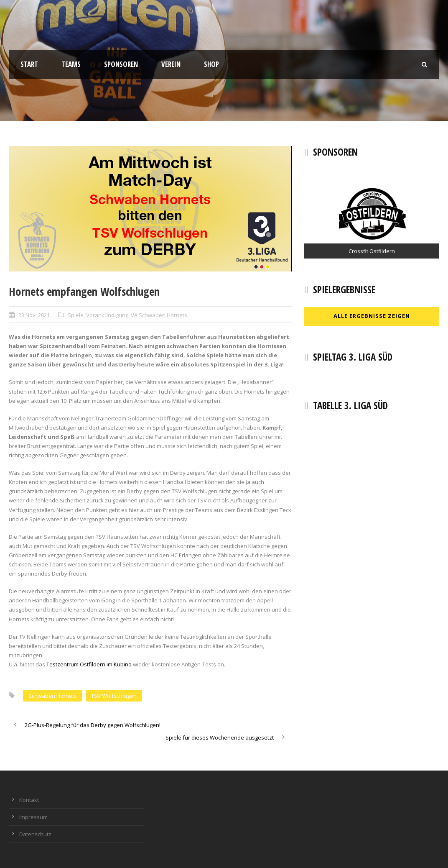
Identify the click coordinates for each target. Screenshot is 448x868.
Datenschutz (35, 834)
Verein (171, 64)
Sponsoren (121, 64)
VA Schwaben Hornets (159, 315)
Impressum (33, 817)
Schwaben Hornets (53, 696)
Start (29, 64)
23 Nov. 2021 (34, 315)
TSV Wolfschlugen (114, 696)
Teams (71, 64)
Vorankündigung (107, 315)
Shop (211, 64)
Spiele (76, 315)
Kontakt (29, 800)
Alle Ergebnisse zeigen (372, 316)
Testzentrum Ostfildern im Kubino (89, 664)
